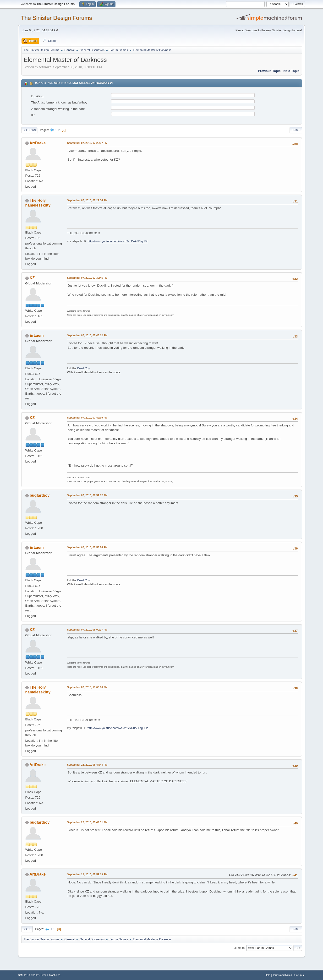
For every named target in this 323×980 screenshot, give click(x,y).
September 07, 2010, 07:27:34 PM (87, 200)
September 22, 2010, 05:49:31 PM (87, 822)
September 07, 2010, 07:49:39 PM (87, 418)
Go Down (29, 130)
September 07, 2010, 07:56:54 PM (87, 547)
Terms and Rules (282, 975)
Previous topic (269, 71)
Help (268, 975)
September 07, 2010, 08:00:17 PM (87, 630)
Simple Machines (50, 975)
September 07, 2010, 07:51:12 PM (87, 495)
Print (296, 130)
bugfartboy (40, 495)
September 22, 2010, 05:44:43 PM (87, 765)
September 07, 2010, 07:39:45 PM (87, 278)
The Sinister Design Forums (57, 18)
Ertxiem (37, 335)
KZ (32, 278)
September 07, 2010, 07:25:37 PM (87, 143)
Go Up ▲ (300, 975)
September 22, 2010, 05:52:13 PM (87, 874)
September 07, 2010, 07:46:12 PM (87, 335)
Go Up (27, 929)
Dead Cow (84, 368)
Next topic (291, 71)
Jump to (240, 948)
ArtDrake (38, 143)
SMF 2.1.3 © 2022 (29, 975)
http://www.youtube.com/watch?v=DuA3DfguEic (118, 241)
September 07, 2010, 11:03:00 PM (87, 687)
